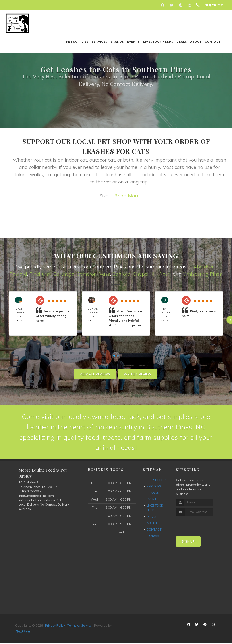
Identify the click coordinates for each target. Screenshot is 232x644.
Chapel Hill (145, 274)
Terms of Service (79, 627)
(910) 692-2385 (30, 492)
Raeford (18, 274)
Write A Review (138, 374)
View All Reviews (95, 374)
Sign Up (188, 543)
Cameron (87, 274)
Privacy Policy (55, 627)
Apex (165, 274)
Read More (127, 196)
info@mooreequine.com (36, 497)
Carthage (64, 274)
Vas (103, 274)
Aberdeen (204, 267)
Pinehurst (40, 274)
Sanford (121, 274)
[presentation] (200, 525)
